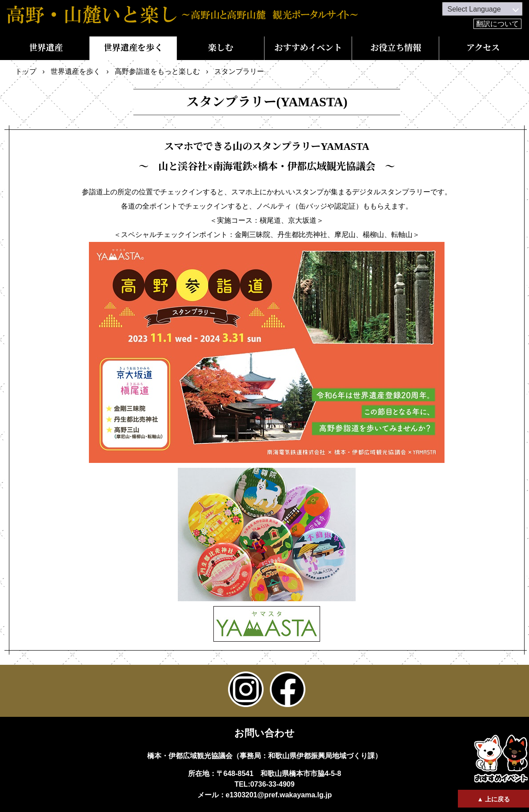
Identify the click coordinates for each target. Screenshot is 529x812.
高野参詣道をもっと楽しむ (157, 71)
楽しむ (221, 48)
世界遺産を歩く (133, 48)
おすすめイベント (308, 48)
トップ (26, 71)
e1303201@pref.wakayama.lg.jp (279, 795)
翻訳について (497, 24)
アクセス (483, 48)
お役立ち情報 (396, 48)
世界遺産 (46, 48)
